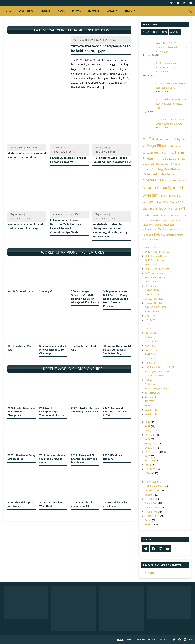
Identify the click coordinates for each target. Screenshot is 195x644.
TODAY (112, 41)
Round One (151, 503)
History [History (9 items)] (170, 159)
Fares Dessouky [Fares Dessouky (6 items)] (173, 146)
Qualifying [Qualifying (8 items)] (174, 209)
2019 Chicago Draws (156, 256)
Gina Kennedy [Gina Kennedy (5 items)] (155, 153)
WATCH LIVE (152, 410)
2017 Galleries (153, 247)
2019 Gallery (152, 264)
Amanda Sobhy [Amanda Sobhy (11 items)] (170, 139)
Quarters (150, 494)
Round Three (152, 507)
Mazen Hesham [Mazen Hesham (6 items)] (172, 169)
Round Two (151, 512)
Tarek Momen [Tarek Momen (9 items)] (166, 229)
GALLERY (112, 11)
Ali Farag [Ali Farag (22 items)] (151, 139)
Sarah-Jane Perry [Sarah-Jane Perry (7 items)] (171, 220)
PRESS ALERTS (153, 363)
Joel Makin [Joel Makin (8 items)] (149, 164)
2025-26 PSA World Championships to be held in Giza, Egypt (172, 47)
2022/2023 (151, 443)
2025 (99, 41)
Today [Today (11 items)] (158, 234)
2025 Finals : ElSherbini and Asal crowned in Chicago (26, 231)
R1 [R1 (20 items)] (183, 208)
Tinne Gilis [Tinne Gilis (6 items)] (148, 235)
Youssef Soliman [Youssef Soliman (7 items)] (151, 239)
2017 (148, 422)
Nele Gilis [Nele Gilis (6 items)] (181, 180)
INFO (164, 32)
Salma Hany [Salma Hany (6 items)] (155, 220)
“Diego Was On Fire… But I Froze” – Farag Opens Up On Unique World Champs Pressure (116, 304)
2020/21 (149, 435)
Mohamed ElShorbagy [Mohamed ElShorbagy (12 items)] (158, 174)
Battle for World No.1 (20, 297)
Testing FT (151, 397)
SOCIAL (149, 380)
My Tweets (148, 573)
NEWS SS (150, 346)
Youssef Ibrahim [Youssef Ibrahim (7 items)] (174, 235)
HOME (7, 11)
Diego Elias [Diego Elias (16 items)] (155, 146)
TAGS (155, 32)
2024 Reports (152, 452)
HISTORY (132, 11)
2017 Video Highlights (157, 251)
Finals (148, 465)
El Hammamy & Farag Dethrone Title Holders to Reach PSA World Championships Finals (68, 231)
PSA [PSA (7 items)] (166, 202)
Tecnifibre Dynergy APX (158, 388)
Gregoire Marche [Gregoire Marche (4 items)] (168, 153)
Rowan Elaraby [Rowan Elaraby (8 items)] (170, 215)
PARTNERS (151, 350)
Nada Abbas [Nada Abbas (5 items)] (170, 181)
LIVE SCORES (152, 333)
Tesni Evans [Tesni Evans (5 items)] (181, 229)
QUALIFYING (152, 490)
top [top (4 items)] (164, 235)
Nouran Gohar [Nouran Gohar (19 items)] (155, 187)
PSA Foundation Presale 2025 (161, 367)
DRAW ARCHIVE (154, 298)
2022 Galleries (153, 281)
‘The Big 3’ (46, 297)
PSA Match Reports (155, 486)
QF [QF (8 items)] (165, 209)
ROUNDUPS (151, 516)
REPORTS (94, 11)
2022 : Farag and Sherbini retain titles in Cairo (116, 417)
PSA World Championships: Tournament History (52, 417)
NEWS (61, 11)
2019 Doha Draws (154, 260)
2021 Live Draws (154, 273)
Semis (148, 520)
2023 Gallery (152, 286)
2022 (148, 439)
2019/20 (149, 430)
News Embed (152, 341)
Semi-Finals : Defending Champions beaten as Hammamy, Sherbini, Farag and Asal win (111, 235)
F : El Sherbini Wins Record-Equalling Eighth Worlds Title (111, 162)
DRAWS (76, 11)
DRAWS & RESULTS (155, 307)
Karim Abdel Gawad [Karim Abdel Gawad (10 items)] (169, 164)
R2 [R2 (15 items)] (144, 215)
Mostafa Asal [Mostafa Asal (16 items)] (153, 180)
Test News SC (152, 393)
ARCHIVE (175, 32)
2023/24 (149, 447)
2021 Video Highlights (157, 277)
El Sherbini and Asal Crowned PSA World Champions (21, 158)
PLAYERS (150, 358)
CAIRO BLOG (152, 290)
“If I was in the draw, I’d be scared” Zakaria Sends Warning (117, 355)
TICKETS (45, 11)
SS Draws (150, 384)
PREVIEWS (151, 482)
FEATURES (151, 460)
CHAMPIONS (152, 294)
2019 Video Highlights (157, 269)
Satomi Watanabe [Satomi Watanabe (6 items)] (152, 225)
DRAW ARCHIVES (154, 303)
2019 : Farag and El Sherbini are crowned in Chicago (84, 465)
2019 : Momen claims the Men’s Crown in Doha (52, 465)
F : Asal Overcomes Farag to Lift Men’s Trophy (67, 160)
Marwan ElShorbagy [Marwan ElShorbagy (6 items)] (153, 169)
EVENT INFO (26, 11)
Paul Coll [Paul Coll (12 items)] (156, 202)
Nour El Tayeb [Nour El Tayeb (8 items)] (168, 196)
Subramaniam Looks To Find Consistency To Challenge (53, 355)
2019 (148, 426)
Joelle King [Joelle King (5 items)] (180, 159)
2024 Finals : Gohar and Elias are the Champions (21, 417)
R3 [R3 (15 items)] (149, 215)
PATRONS (150, 354)
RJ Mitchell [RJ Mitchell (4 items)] (156, 216)
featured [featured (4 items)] (146, 153)
